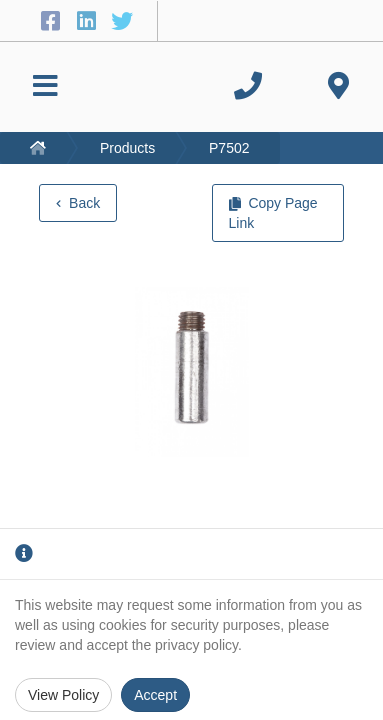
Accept (155, 695)
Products (127, 148)
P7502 (229, 148)
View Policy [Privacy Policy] (63, 695)
